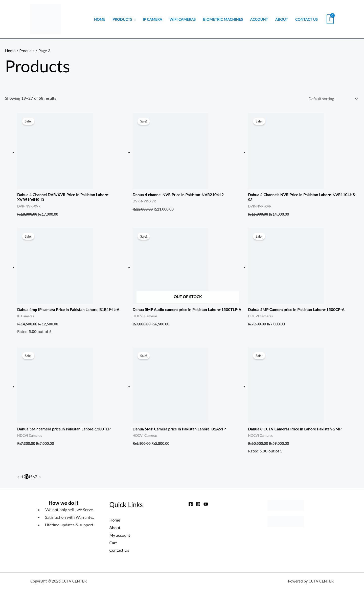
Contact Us (306, 19)
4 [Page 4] (29, 478)
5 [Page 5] (32, 478)
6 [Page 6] (34, 478)
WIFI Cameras (183, 19)
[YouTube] (206, 504)
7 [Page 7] (37, 478)
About (282, 19)
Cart (113, 543)
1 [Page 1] (22, 478)
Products (122, 19)
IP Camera (153, 19)
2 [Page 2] (25, 478)
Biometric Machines (223, 19)
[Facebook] (191, 504)
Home (100, 19)
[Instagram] (198, 504)
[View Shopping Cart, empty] (330, 19)
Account (259, 19)
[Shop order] (331, 99)
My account (120, 535)
